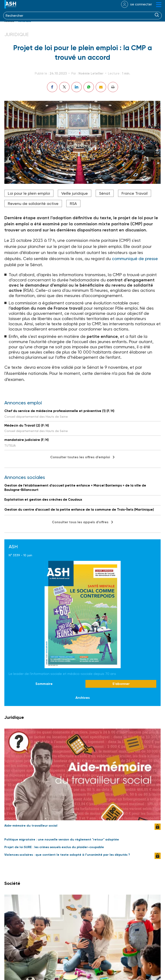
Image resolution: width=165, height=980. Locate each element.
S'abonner (121, 684)
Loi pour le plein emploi (29, 193)
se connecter (141, 4)
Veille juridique (75, 193)
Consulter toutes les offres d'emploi (80, 457)
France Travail (135, 193)
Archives (83, 698)
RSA (73, 203)
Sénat (105, 193)
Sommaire (44, 684)
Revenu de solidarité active (33, 203)
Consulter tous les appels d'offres (80, 522)
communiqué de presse (135, 259)
